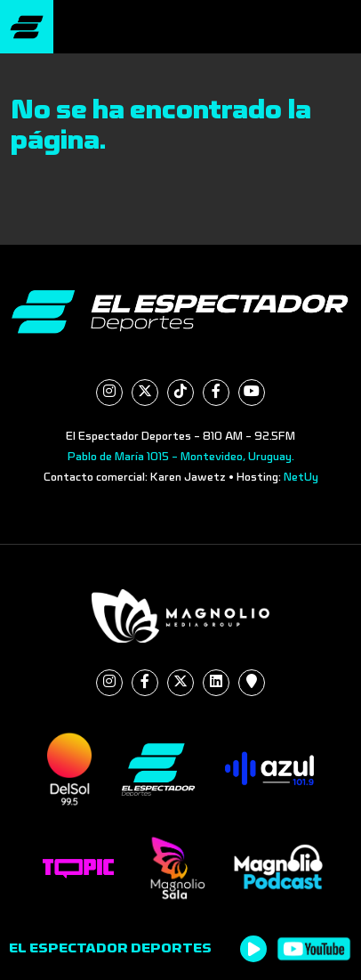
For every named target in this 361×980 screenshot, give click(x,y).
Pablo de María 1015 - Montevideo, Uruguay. (181, 457)
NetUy (301, 477)
